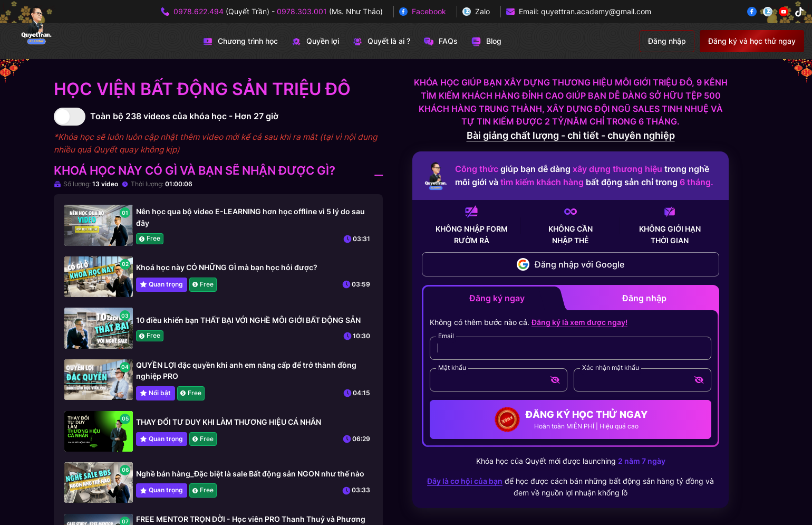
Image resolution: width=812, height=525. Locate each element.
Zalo (482, 11)
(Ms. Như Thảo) (330, 11)
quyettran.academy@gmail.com (596, 11)
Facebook (429, 11)
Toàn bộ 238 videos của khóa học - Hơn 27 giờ (184, 116)
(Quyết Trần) (221, 11)
